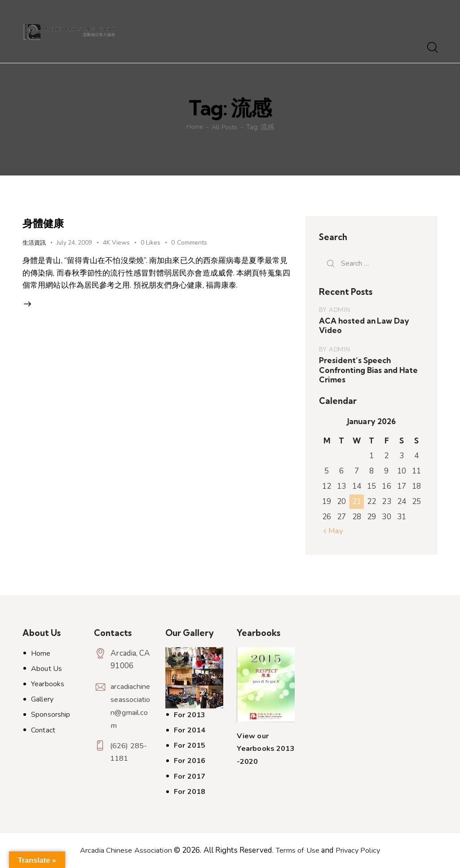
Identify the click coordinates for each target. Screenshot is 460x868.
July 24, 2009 (77, 243)
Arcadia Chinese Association (123, 850)
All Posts (226, 127)
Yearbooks (48, 684)
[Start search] (432, 48)
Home (193, 127)
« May (334, 531)
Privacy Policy (361, 850)
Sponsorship (51, 715)
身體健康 (47, 222)
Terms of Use (298, 850)
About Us (46, 668)
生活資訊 (35, 242)
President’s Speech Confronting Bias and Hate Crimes (367, 370)
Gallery (42, 699)
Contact (43, 730)
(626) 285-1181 (129, 753)
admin (340, 310)
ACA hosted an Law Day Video (363, 325)
